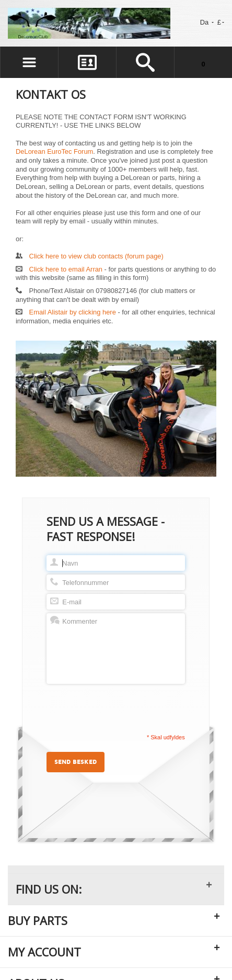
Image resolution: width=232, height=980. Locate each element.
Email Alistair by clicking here (73, 312)
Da (207, 22)
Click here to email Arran (66, 269)
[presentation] (126, 708)
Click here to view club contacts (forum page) (96, 256)
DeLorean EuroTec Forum (54, 151)
